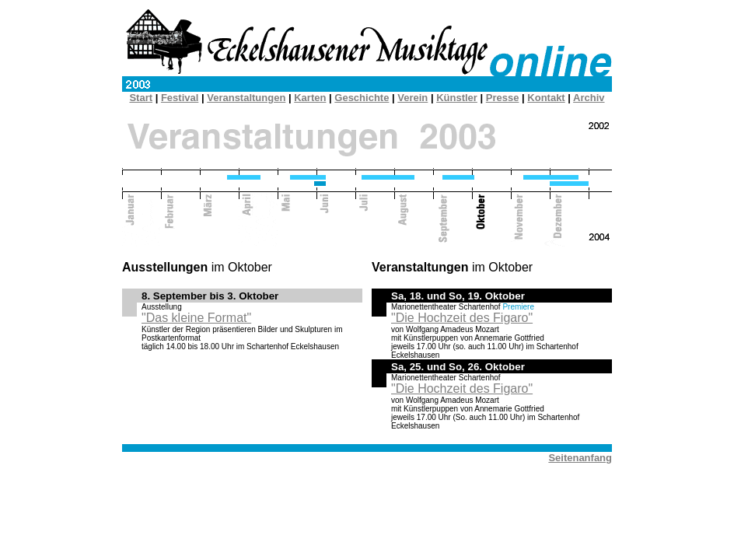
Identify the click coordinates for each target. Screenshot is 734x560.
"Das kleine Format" (196, 318)
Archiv (589, 98)
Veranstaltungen (246, 98)
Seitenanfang (580, 458)
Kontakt (546, 98)
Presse (503, 98)
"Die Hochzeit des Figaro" (462, 318)
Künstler (457, 98)
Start (141, 98)
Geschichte (362, 98)
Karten (310, 98)
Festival (180, 98)
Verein (412, 98)
